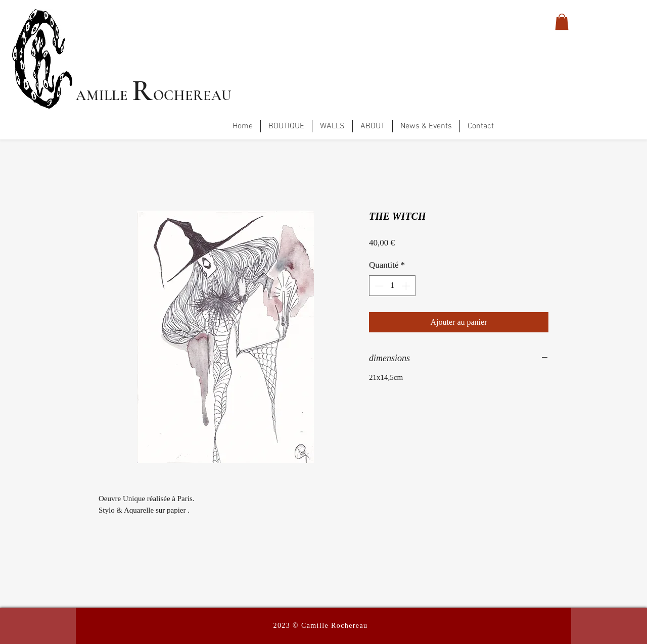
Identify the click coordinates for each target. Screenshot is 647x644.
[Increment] (407, 286)
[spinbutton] (392, 286)
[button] (562, 22)
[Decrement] (378, 286)
